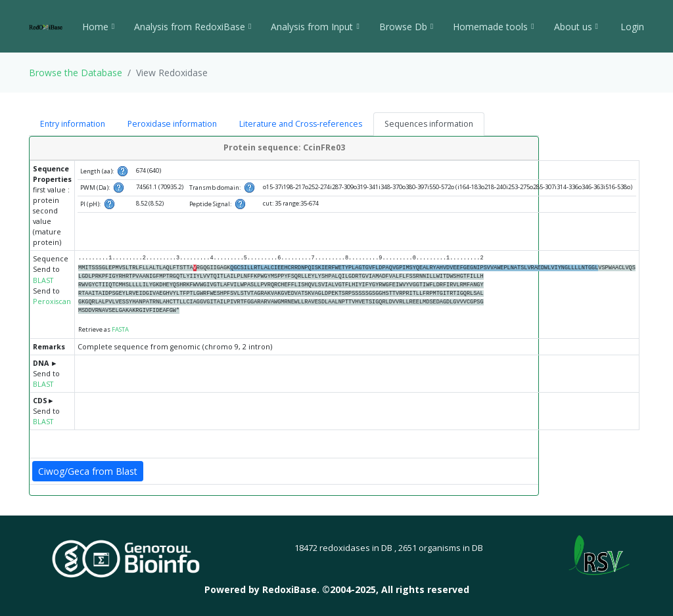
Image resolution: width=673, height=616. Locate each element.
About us (576, 27)
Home (98, 27)
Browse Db (406, 27)
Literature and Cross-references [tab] (301, 124)
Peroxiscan (52, 301)
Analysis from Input (315, 27)
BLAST (43, 280)
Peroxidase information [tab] (172, 124)
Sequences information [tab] (429, 124)
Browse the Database (76, 73)
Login (631, 27)
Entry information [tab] (73, 124)
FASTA (120, 329)
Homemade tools (493, 27)
